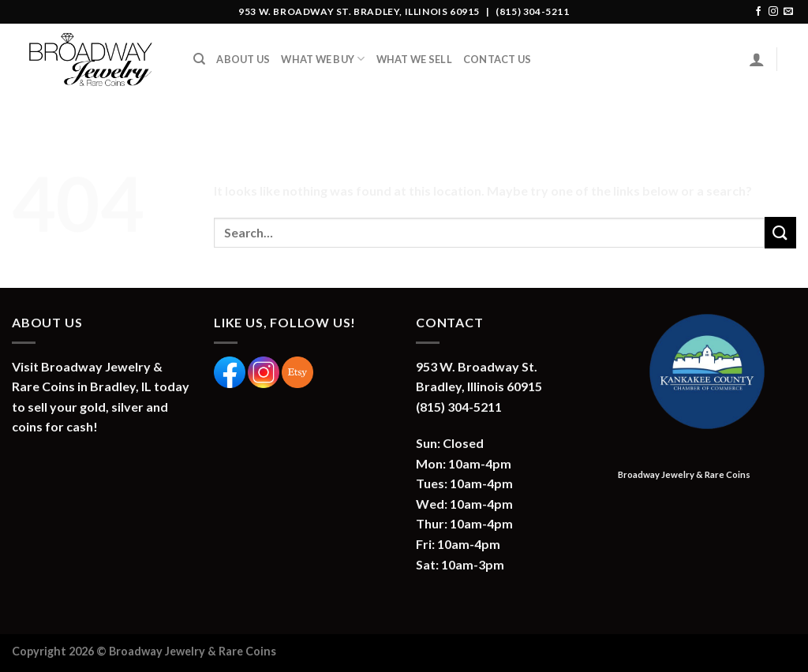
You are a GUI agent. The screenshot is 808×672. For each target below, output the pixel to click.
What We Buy (323, 59)
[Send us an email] (788, 12)
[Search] (199, 59)
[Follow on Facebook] (758, 12)
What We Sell (414, 59)
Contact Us (498, 59)
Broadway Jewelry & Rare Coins (684, 474)
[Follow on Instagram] (773, 12)
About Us (243, 59)
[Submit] (780, 232)
